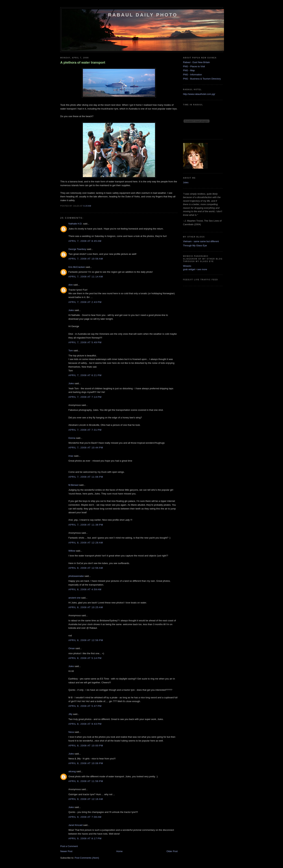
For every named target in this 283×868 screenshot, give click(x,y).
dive (71, 285)
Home (120, 851)
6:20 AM (87, 206)
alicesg (72, 771)
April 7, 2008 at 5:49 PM (85, 342)
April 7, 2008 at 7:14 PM (85, 397)
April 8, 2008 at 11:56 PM (86, 781)
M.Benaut (73, 485)
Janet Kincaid (75, 825)
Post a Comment (69, 846)
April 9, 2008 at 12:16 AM (86, 799)
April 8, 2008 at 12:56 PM (86, 640)
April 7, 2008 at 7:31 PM (85, 430)
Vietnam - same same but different (201, 241)
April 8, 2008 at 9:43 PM (85, 724)
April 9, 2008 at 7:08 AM (85, 817)
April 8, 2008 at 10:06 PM (86, 763)
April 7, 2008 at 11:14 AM (86, 277)
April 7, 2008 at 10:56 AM (86, 259)
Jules (71, 310)
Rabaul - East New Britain (196, 62)
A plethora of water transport (83, 63)
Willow (72, 551)
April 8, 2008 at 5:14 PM (85, 658)
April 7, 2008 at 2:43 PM (85, 302)
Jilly (70, 714)
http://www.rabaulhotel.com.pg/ (199, 94)
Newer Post (66, 851)
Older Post (172, 851)
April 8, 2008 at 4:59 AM (85, 589)
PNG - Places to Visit (194, 66)
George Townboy (77, 249)
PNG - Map (189, 70)
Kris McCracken (77, 267)
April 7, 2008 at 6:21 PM (85, 375)
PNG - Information (192, 75)
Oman (72, 648)
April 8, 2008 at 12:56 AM (86, 568)
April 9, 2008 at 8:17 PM (85, 838)
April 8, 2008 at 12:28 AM (86, 543)
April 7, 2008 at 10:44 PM (86, 448)
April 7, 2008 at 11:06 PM (86, 477)
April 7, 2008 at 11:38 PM (86, 525)
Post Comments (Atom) (87, 858)
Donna (72, 438)
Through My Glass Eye (195, 246)
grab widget (189, 269)
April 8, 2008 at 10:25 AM (86, 607)
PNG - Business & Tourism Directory (202, 79)
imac (71, 456)
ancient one (74, 598)
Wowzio (187, 266)
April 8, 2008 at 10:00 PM (86, 746)
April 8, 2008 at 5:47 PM (85, 706)
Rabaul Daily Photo (143, 15)
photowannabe (76, 576)
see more (202, 269)
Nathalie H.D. (75, 224)
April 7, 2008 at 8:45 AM (85, 241)
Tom (71, 351)
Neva (71, 732)
